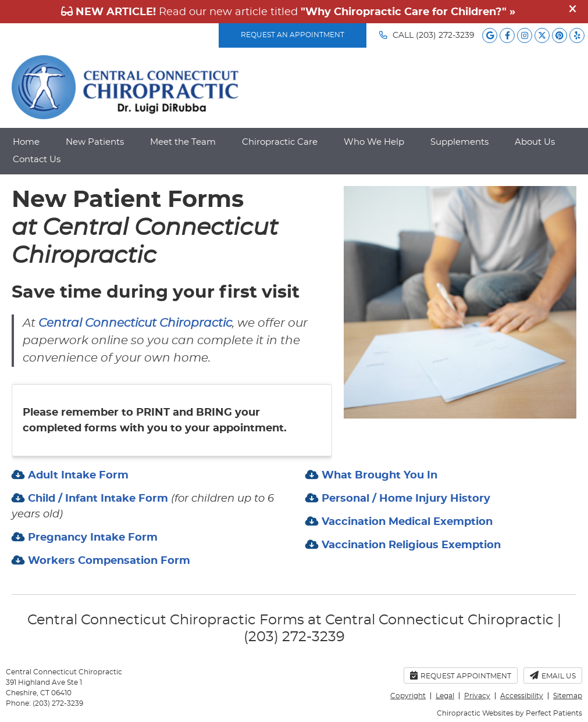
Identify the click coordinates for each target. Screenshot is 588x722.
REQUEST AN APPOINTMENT (293, 35)
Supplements (459, 142)
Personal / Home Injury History (405, 499)
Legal (445, 696)
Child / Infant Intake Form (98, 499)
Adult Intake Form (77, 476)
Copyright (408, 696)
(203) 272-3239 (445, 35)
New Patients (95, 142)
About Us (535, 142)
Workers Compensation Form (108, 561)
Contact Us (37, 160)
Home (26, 142)
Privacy (477, 696)
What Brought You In (378, 476)
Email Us (553, 675)
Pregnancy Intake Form (91, 538)
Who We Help (374, 142)
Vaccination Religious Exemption (410, 545)
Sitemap (568, 696)
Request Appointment (461, 675)
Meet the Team (183, 142)
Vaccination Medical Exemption (406, 522)
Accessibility (522, 696)
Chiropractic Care (280, 142)
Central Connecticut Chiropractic (135, 323)
